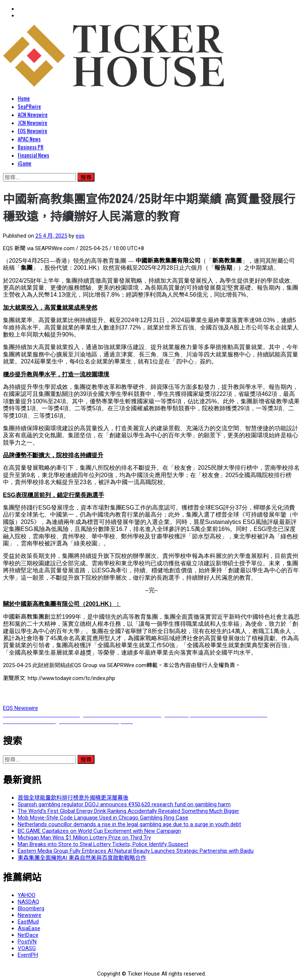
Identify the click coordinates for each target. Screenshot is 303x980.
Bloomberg (31, 908)
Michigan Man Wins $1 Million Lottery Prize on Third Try (84, 838)
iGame (25, 163)
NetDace (28, 935)
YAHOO (27, 895)
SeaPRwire (29, 106)
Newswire (30, 915)
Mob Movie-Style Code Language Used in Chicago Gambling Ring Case (103, 818)
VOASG (27, 948)
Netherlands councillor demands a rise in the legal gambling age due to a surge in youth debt (129, 824)
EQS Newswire (32, 131)
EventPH (28, 955)
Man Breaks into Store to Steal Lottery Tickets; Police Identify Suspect (103, 844)
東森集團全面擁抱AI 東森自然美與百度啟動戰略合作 (82, 858)
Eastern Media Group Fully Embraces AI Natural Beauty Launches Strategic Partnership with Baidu (136, 851)
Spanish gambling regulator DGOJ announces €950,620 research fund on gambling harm (124, 804)
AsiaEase (29, 928)
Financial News (33, 155)
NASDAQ (28, 902)
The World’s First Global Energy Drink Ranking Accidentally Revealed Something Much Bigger (128, 811)
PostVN (27, 942)
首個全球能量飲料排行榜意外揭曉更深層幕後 (73, 798)
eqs (80, 236)
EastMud (28, 922)
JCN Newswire (32, 122)
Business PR (31, 147)
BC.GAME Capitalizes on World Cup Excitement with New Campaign (99, 831)
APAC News (29, 139)
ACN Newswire (33, 114)
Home (24, 98)
